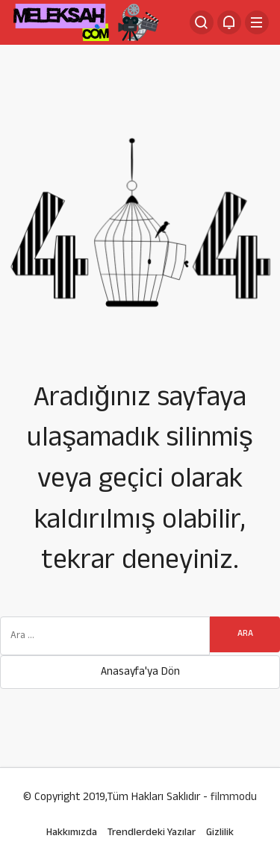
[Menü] (257, 22)
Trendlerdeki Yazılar (152, 833)
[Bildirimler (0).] (229, 22)
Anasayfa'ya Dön (140, 673)
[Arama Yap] (202, 22)
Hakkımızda (72, 833)
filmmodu (234, 798)
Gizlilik (220, 833)
